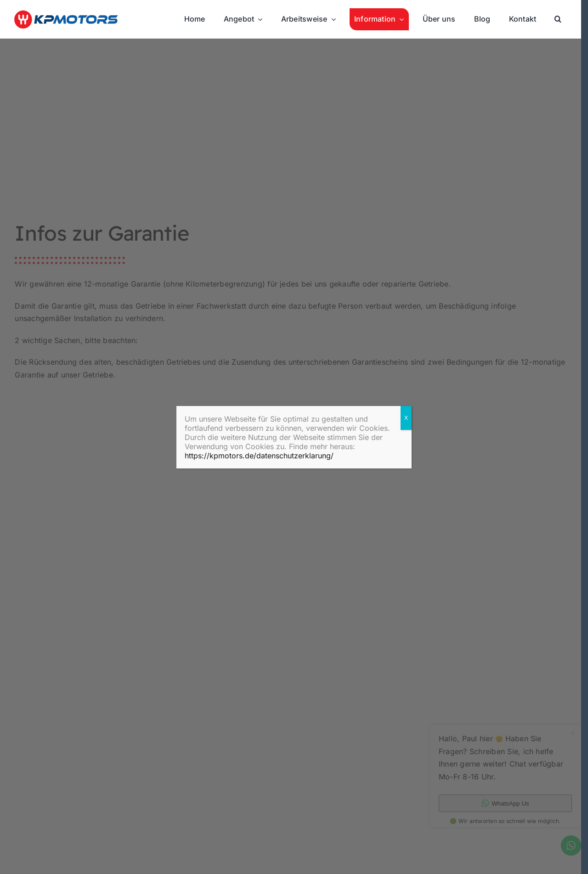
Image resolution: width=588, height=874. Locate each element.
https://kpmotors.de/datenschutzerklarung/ (259, 456)
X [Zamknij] (406, 418)
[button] (558, 19)
